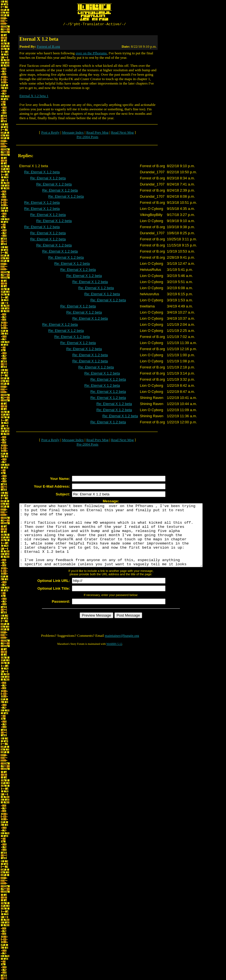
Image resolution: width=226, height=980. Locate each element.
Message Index (73, 133)
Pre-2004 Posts (87, 138)
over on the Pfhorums (91, 54)
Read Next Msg (122, 133)
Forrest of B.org (48, 47)
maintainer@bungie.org (122, 649)
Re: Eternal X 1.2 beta (42, 173)
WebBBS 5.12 (114, 657)
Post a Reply (50, 133)
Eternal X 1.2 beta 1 (34, 97)
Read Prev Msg (97, 133)
